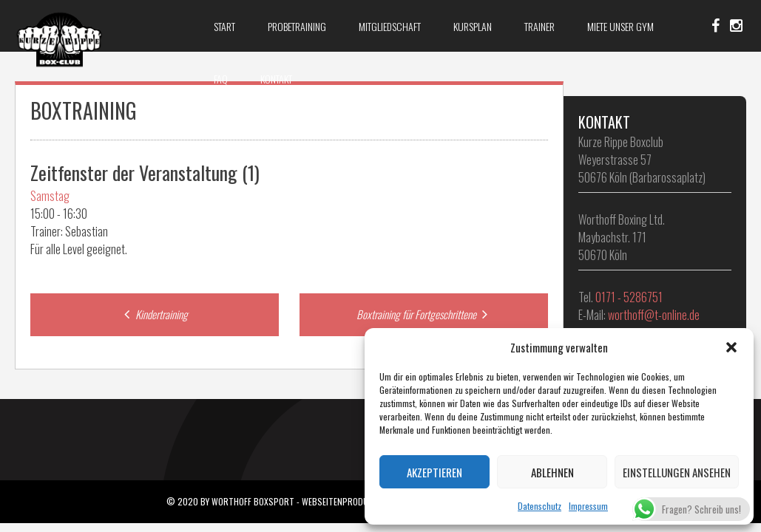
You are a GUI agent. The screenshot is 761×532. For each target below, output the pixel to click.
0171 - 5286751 (629, 297)
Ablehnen (552, 472)
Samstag (50, 196)
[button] (731, 347)
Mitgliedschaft (390, 26)
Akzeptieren (434, 472)
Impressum (588, 506)
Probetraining (297, 26)
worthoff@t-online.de (654, 315)
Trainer (540, 26)
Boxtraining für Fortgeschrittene (424, 314)
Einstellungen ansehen (677, 472)
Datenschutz (540, 506)
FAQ (221, 79)
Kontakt (276, 79)
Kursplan (473, 26)
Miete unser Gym (620, 26)
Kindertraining (154, 314)
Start (224, 26)
